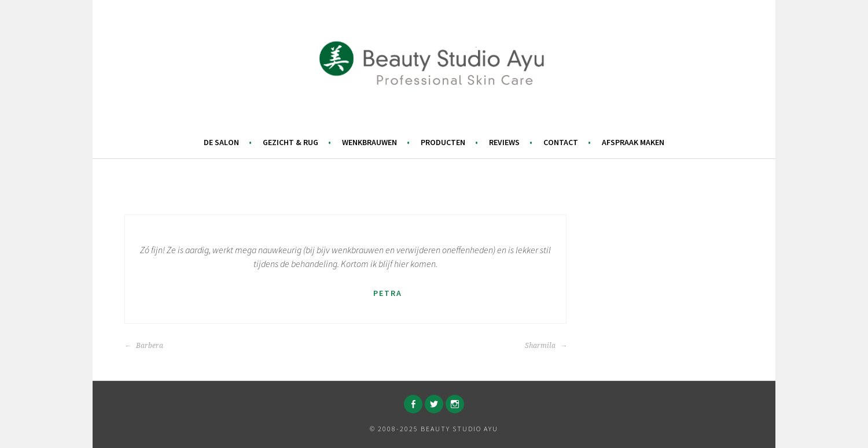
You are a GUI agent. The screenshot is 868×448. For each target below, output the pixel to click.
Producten (443, 142)
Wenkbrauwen (369, 142)
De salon (221, 142)
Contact (561, 142)
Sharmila (546, 346)
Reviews (504, 142)
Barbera (144, 346)
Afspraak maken (633, 142)
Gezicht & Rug (290, 142)
